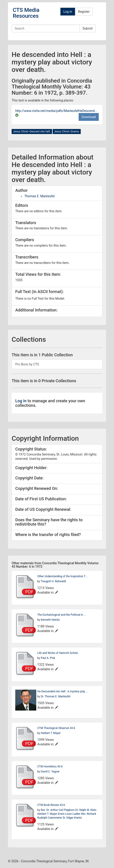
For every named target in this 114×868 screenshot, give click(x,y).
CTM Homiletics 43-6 (50, 767)
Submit (88, 28)
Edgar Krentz (74, 818)
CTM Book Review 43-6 (51, 805)
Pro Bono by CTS (27, 364)
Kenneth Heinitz (50, 620)
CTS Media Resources (26, 13)
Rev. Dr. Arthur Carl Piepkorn (58, 810)
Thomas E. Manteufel (40, 196)
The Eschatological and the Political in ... (62, 615)
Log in (68, 12)
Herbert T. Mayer (51, 733)
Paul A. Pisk (48, 658)
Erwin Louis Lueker (70, 814)
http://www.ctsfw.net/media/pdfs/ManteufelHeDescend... (56, 111)
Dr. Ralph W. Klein (86, 810)
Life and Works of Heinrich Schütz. (58, 653)
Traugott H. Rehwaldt (53, 581)
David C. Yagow (50, 772)
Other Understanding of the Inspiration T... (62, 576)
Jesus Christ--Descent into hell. (32, 132)
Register (84, 12)
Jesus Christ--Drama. (67, 132)
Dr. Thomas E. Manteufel (56, 696)
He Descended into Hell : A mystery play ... (63, 691)
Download (89, 117)
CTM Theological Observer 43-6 (56, 728)
